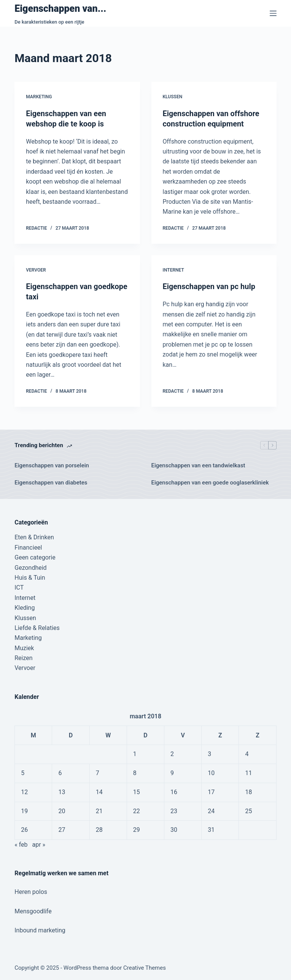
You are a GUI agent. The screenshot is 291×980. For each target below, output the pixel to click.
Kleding (25, 607)
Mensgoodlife (33, 910)
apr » (39, 843)
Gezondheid (30, 566)
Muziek (24, 647)
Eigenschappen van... (60, 9)
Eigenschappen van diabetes (51, 481)
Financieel (28, 546)
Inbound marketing (40, 929)
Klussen (173, 97)
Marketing (39, 97)
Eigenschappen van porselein (52, 464)
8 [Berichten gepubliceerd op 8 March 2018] (135, 772)
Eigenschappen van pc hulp (209, 286)
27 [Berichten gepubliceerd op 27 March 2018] (62, 829)
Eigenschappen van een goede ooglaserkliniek (210, 481)
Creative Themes (145, 967)
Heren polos (31, 891)
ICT (19, 586)
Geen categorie (35, 556)
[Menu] (273, 13)
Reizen (23, 657)
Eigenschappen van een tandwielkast (198, 464)
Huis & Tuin (30, 576)
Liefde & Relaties (37, 627)
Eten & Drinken (34, 536)
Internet (173, 269)
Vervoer (36, 269)
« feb (21, 843)
